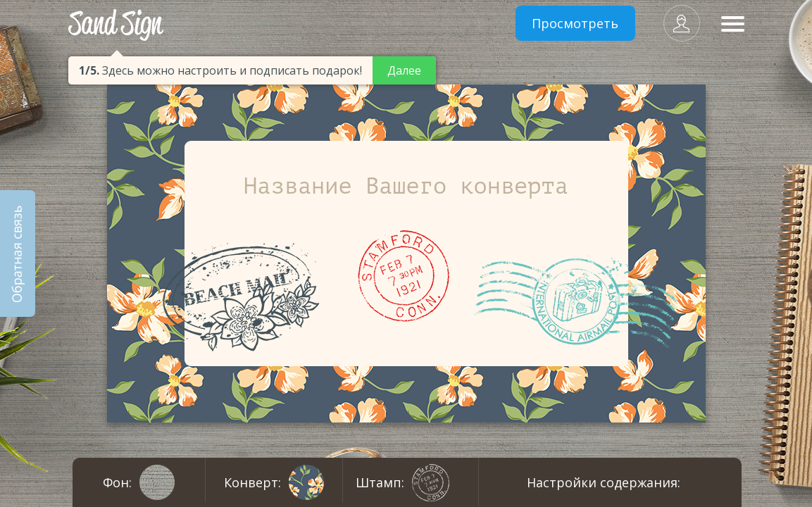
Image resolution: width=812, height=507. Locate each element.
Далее (404, 70)
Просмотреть (575, 23)
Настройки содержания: (604, 482)
